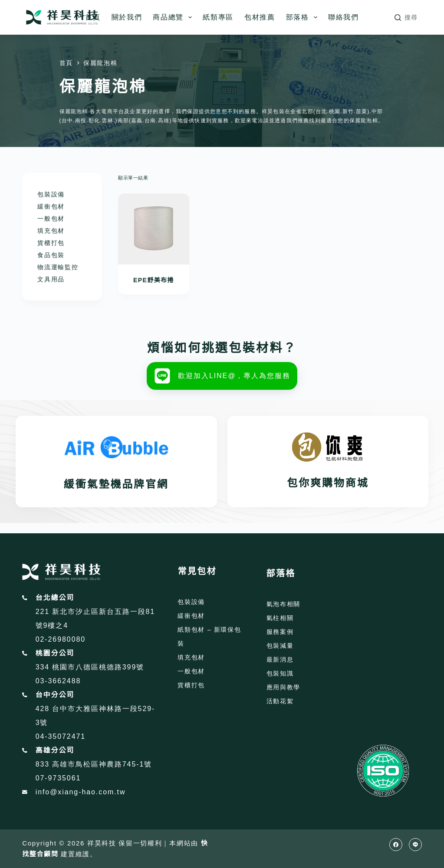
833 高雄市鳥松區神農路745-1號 (94, 764)
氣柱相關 (280, 618)
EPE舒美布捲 (154, 280)
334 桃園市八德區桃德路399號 (90, 667)
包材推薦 (260, 17)
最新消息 (280, 659)
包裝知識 (280, 673)
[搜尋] (406, 18)
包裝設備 (51, 194)
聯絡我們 (344, 17)
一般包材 (51, 219)
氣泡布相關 (283, 604)
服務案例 (280, 632)
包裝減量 (280, 646)
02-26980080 (61, 639)
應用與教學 (283, 687)
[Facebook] (396, 845)
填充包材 (51, 231)
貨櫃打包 (51, 243)
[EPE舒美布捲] (154, 229)
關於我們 (127, 17)
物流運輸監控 (58, 267)
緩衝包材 (51, 206)
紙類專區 (218, 17)
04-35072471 (61, 736)
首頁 (93, 17)
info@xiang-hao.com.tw (81, 792)
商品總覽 (174, 17)
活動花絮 (280, 701)
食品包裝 (51, 255)
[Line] (415, 845)
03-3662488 (58, 681)
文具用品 (51, 279)
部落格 (303, 17)
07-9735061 (58, 778)
